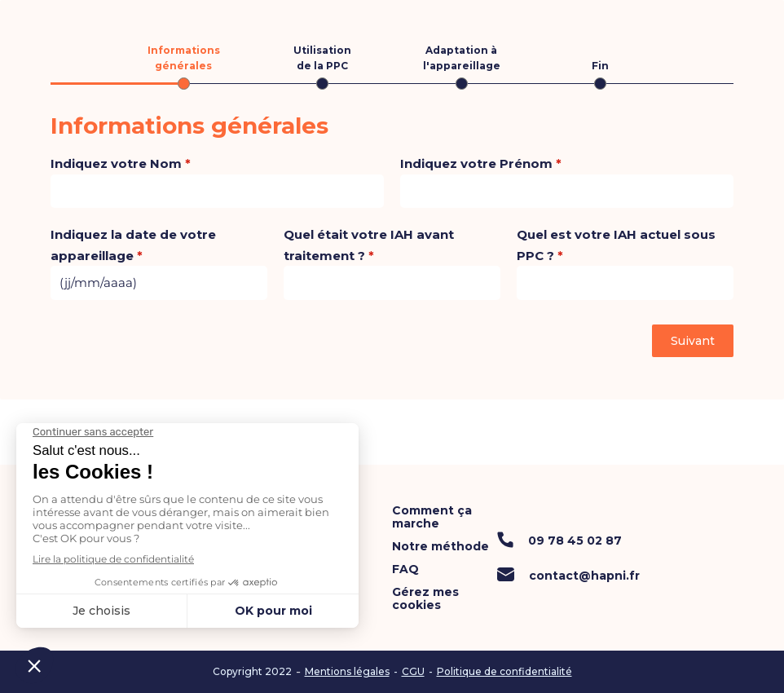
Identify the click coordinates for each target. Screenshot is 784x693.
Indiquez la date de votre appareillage (133, 245)
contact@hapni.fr (584, 576)
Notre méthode (440, 546)
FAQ (405, 569)
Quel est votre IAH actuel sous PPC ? (616, 245)
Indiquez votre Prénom (481, 163)
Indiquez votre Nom (121, 163)
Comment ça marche (432, 517)
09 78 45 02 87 (575, 541)
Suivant (693, 341)
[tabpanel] (392, 207)
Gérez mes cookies (425, 598)
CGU (413, 672)
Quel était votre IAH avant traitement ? (369, 245)
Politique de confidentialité (504, 672)
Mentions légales (347, 672)
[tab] (184, 66)
